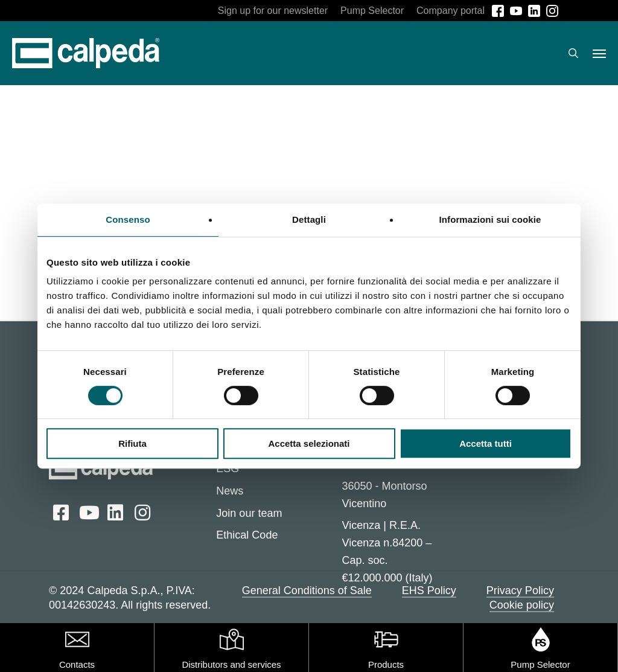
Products (386, 664)
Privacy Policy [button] (520, 590)
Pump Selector (540, 664)
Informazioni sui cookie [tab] (490, 219)
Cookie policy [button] (522, 605)
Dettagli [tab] (309, 219)
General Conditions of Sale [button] (307, 590)
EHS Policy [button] (429, 590)
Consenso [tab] (128, 219)
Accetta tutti (486, 443)
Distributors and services (231, 664)
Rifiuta (132, 443)
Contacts (77, 664)
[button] (599, 53)
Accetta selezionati (309, 443)
